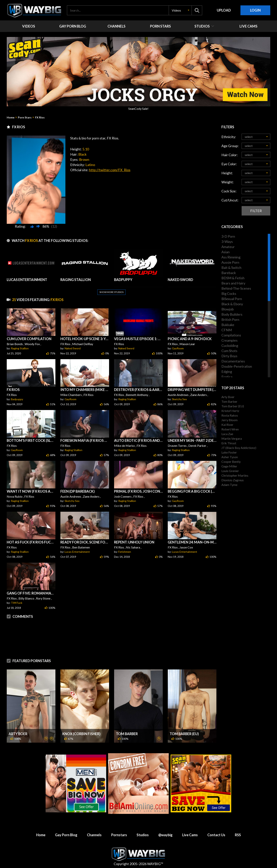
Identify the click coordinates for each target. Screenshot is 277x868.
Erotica (227, 377)
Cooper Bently (231, 462)
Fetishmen (125, 552)
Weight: (228, 182)
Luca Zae (227, 434)
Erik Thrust (229, 443)
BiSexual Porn (232, 299)
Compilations (231, 335)
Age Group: (230, 146)
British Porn (230, 320)
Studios (143, 835)
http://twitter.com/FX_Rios (110, 170)
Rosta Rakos (230, 415)
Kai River (227, 425)
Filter (256, 211)
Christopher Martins (235, 475)
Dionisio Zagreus (233, 480)
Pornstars (119, 835)
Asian (226, 252)
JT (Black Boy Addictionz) (239, 448)
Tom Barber (127, 734)
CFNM (227, 330)
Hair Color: (230, 155)
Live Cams (190, 835)
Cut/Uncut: (230, 200)
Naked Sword (73, 348)
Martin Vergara (232, 438)
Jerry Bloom (229, 420)
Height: (227, 173)
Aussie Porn (230, 262)
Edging (227, 372)
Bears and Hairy (233, 283)
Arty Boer (18, 734)
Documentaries (233, 361)
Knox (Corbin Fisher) (81, 734)
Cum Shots (229, 351)
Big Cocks (229, 294)
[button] (180, 10)
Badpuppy (17, 399)
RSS (238, 835)
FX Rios (40, 117)
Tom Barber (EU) (184, 734)
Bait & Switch (231, 268)
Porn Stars (25, 117)
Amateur (228, 247)
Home (11, 117)
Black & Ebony (232, 304)
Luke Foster (229, 452)
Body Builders (232, 314)
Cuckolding (230, 346)
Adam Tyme (229, 485)
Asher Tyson (230, 457)
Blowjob (228, 309)
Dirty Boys (229, 356)
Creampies (229, 340)
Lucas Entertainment (77, 552)
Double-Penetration (237, 366)
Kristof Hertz (230, 411)
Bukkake (228, 325)
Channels (94, 835)
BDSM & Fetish (233, 278)
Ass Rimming (231, 257)
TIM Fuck (17, 603)
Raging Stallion (20, 348)
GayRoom (178, 348)
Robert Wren (230, 429)
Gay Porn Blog (66, 835)
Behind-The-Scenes (236, 288)
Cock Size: (229, 191)
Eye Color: (229, 164)
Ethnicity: (229, 137)
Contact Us (216, 835)
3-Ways (227, 242)
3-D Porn (228, 236)
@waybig (165, 835)
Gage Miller (229, 466)
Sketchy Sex (179, 399)
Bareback (229, 273)
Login (255, 10)
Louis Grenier (230, 471)
